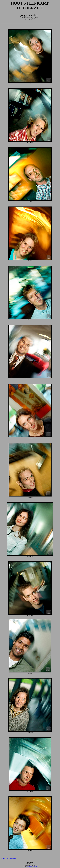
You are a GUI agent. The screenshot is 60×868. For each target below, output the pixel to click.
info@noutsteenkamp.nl (32, 867)
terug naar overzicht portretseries (8, 859)
